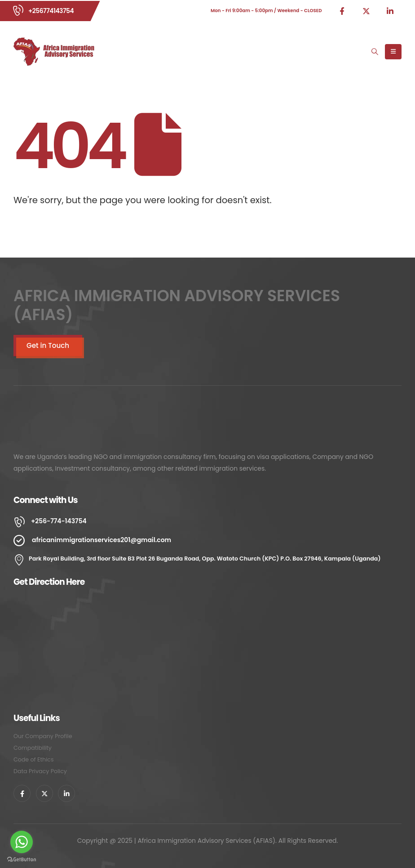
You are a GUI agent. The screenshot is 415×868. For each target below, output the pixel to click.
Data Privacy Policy (40, 771)
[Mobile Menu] (393, 52)
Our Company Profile (43, 736)
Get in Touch (48, 345)
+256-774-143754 (59, 521)
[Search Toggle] (375, 52)
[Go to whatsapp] (22, 842)
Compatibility (33, 748)
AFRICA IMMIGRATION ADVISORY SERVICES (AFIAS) (177, 305)
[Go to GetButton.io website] (22, 859)
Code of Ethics (33, 759)
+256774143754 (51, 11)
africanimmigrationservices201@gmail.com (102, 540)
